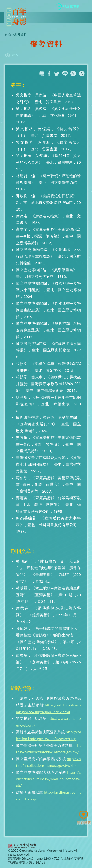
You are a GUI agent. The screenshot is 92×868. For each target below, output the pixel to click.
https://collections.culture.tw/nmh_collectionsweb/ (48, 779)
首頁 (8, 34)
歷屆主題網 (68, 7)
